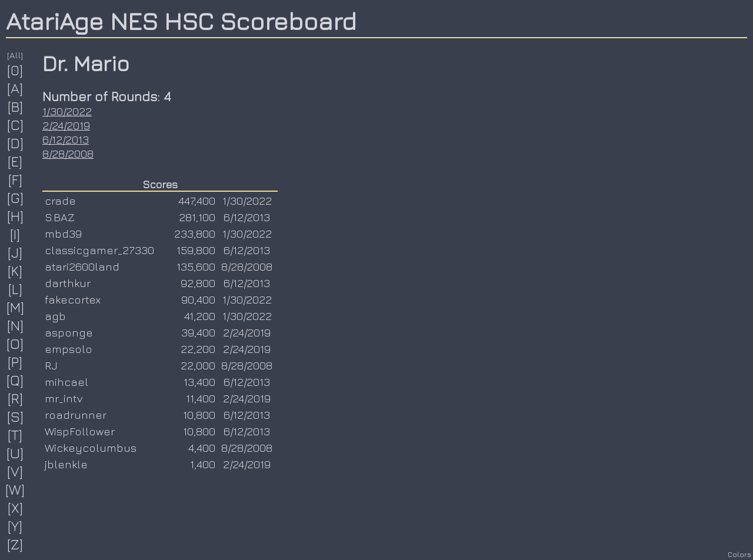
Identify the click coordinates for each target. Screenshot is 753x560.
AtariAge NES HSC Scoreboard (181, 21)
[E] (15, 161)
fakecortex (73, 299)
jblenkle (66, 464)
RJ (51, 365)
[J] (15, 252)
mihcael (66, 382)
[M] (16, 307)
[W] (15, 489)
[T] (15, 435)
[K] (15, 271)
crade (60, 201)
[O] (15, 344)
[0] (15, 70)
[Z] (15, 544)
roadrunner (76, 415)
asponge (69, 332)
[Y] (15, 526)
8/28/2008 (68, 154)
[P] (15, 362)
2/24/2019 (66, 125)
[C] (16, 125)
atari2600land (82, 266)
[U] (15, 453)
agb (55, 316)
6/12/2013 (66, 139)
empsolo (69, 349)
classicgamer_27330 (99, 250)
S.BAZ (60, 217)
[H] (16, 216)
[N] (16, 325)
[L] (16, 289)
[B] (16, 106)
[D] (16, 143)
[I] (15, 234)
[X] (16, 508)
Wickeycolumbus (91, 448)
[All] (15, 55)
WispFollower (80, 431)
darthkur (68, 283)
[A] (15, 88)
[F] (16, 179)
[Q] (15, 380)
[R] (16, 398)
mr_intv (64, 398)
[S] (16, 416)
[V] (15, 471)
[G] (16, 198)
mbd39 (63, 234)
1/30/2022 (67, 111)
